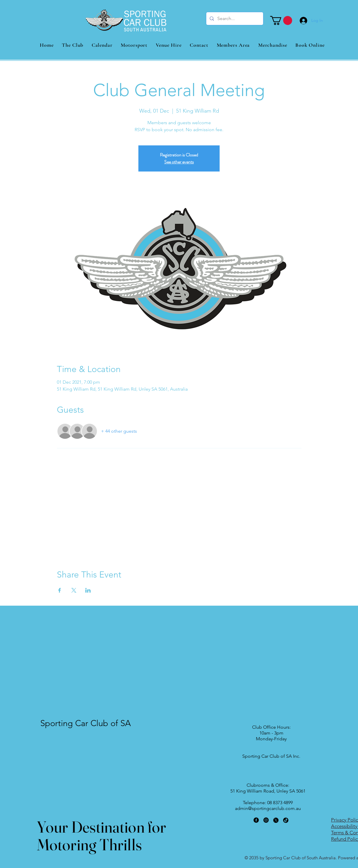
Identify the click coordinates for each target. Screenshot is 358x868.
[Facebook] (256, 820)
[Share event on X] (74, 590)
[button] (281, 20)
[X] (276, 820)
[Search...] (234, 19)
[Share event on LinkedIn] (88, 590)
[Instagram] (266, 820)
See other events (179, 162)
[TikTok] (286, 820)
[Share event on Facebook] (60, 590)
